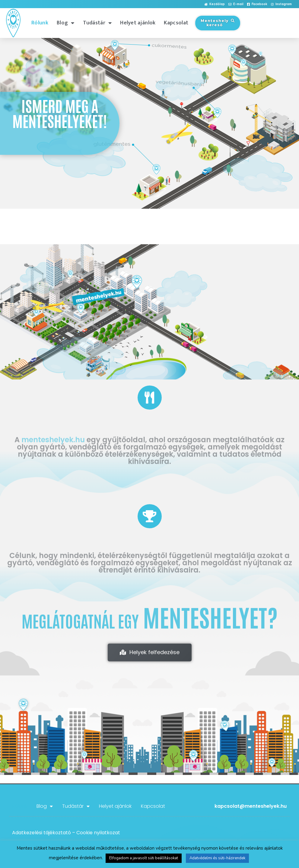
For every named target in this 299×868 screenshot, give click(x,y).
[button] (215, 4)
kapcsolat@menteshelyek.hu (251, 806)
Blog (66, 23)
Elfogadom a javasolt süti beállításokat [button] (144, 858)
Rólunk (40, 23)
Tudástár (97, 23)
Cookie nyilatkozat (98, 833)
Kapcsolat (176, 23)
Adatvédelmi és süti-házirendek (217, 858)
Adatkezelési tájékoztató (41, 833)
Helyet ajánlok (138, 23)
